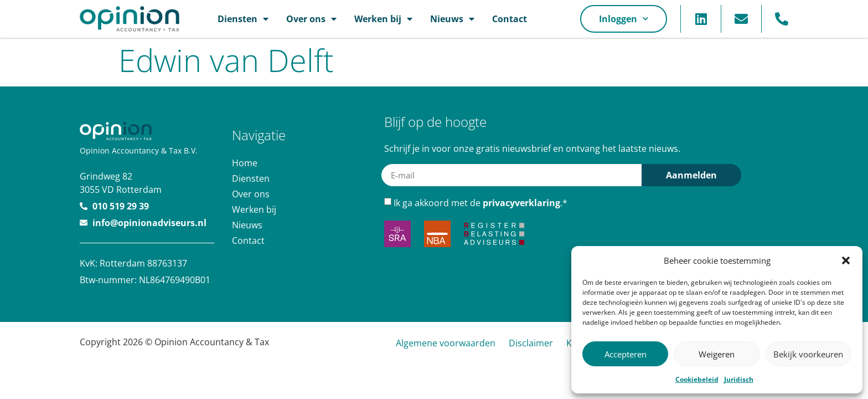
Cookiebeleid (697, 379)
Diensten (243, 19)
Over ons (311, 19)
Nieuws (452, 19)
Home (245, 163)
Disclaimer (531, 343)
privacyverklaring (521, 203)
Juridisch (739, 379)
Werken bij (383, 19)
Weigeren (717, 354)
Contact (510, 19)
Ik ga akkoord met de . (480, 203)
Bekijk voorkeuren (808, 354)
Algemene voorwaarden (446, 343)
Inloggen (624, 19)
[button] (846, 260)
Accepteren (626, 354)
